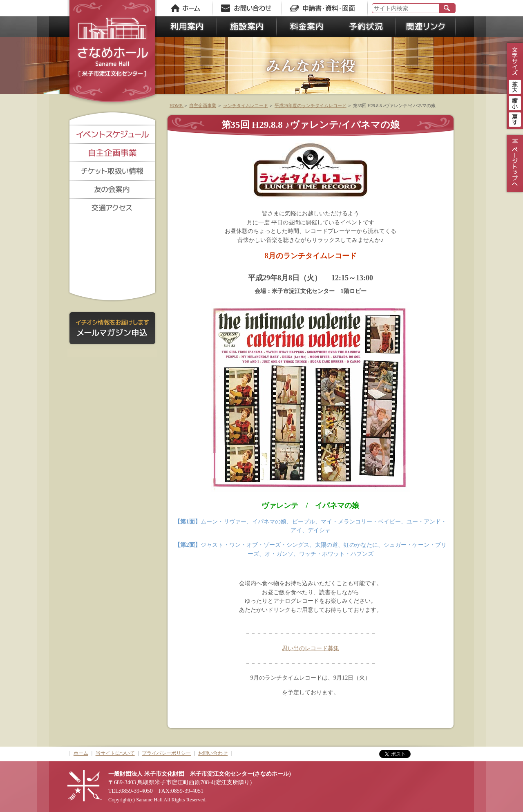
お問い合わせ (213, 753)
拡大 (515, 86)
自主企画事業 (203, 105)
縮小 (515, 102)
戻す (515, 119)
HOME (177, 105)
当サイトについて (115, 753)
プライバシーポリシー (166, 753)
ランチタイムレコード (246, 105)
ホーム (81, 753)
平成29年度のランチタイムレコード (311, 105)
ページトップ (514, 163)
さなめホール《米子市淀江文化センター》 (112, 53)
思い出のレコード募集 (311, 648)
